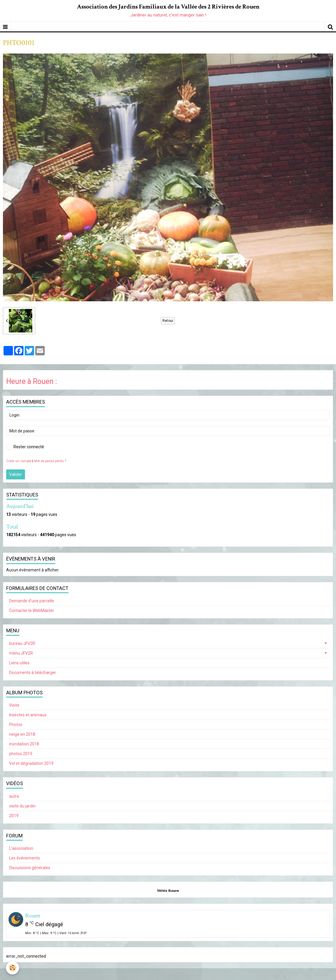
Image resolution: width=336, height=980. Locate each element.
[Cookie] (12, 968)
